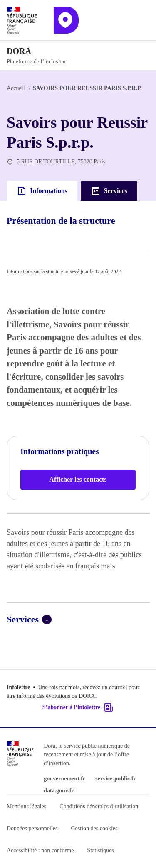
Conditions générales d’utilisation (99, 806)
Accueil (16, 88)
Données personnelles (32, 828)
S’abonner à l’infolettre (78, 707)
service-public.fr (116, 779)
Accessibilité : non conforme (40, 850)
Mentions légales (26, 806)
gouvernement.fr (64, 779)
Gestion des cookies (94, 828)
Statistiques (100, 850)
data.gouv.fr (59, 791)
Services (109, 191)
